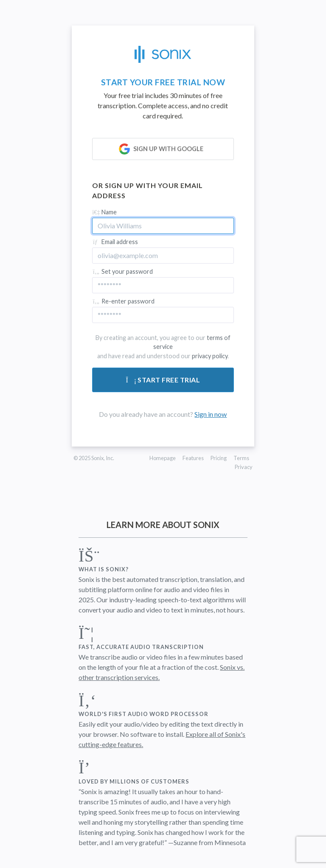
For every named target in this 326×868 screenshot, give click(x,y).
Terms (241, 458)
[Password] (163, 285)
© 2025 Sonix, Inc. (94, 458)
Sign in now (211, 414)
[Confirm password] (163, 315)
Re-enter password (123, 301)
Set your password (122, 271)
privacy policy (210, 356)
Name (104, 212)
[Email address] (163, 256)
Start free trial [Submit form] (163, 380)
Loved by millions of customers (134, 781)
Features (193, 458)
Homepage (163, 458)
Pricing (219, 458)
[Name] (163, 226)
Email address (115, 242)
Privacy (244, 467)
